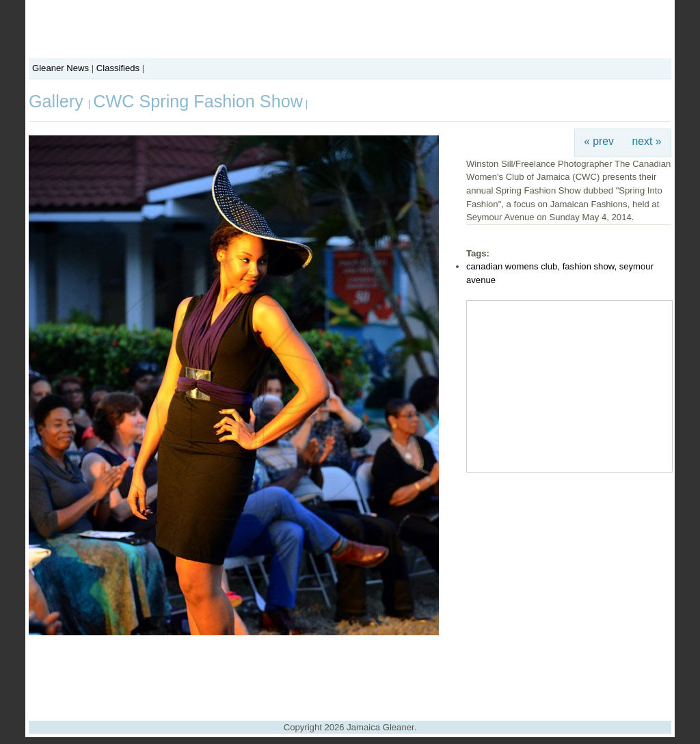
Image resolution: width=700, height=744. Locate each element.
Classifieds (118, 68)
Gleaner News (60, 68)
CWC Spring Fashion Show (198, 101)
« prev (599, 141)
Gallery (58, 101)
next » (647, 141)
